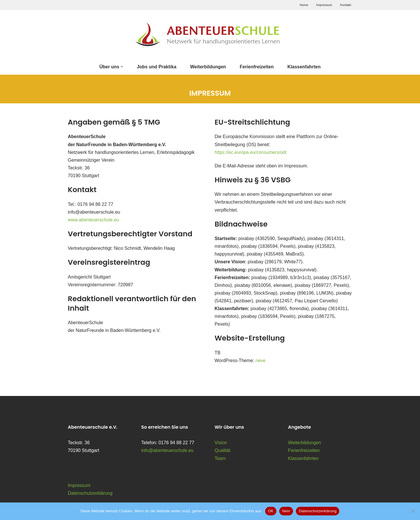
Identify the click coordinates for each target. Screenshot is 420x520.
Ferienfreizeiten (257, 67)
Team (220, 459)
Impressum (324, 5)
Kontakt (346, 5)
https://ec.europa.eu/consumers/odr (251, 152)
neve (261, 361)
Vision (221, 443)
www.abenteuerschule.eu (94, 220)
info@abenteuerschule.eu (168, 451)
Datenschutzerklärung (90, 494)
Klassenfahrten (304, 67)
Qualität (222, 451)
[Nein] (413, 511)
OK (271, 511)
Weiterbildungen (208, 67)
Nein (286, 511)
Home (304, 5)
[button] (122, 67)
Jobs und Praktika (157, 67)
